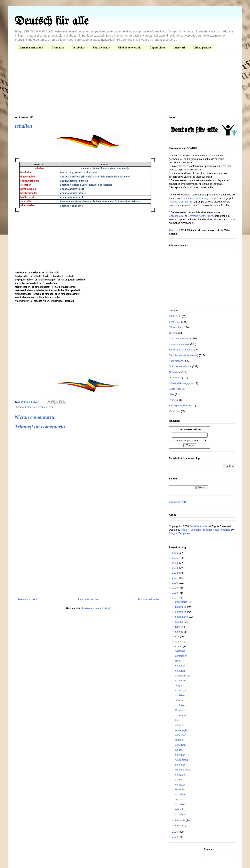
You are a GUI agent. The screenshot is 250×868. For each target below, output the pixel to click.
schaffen (180, 814)
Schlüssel (181, 651)
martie (179, 646)
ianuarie (180, 825)
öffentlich (180, 809)
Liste (172, 394)
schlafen (180, 671)
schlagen (180, 666)
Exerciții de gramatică (181, 350)
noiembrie (181, 607)
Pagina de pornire (88, 599)
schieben (180, 695)
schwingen (181, 690)
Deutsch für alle (51, 21)
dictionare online (190, 429)
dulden (179, 740)
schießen (180, 680)
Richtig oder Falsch (180, 405)
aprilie (179, 642)
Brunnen (180, 710)
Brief (178, 661)
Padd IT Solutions (191, 530)
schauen (180, 775)
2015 (175, 837)
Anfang (179, 799)
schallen (180, 804)
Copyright (175, 230)
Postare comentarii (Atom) (97, 608)
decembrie (181, 602)
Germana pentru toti (31, 48)
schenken (181, 735)
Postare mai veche (149, 599)
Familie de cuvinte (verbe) (40, 407)
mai (178, 636)
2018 (175, 593)
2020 (175, 583)
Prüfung (173, 400)
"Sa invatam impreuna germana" (200, 198)
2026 (175, 553)
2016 (175, 832)
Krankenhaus (183, 676)
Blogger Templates (179, 533)
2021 (175, 578)
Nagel (179, 750)
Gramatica (58, 48)
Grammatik (175, 378)
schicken (180, 705)
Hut (177, 720)
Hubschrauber (183, 770)
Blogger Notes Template (217, 530)
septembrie (182, 617)
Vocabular (79, 48)
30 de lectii (175, 316)
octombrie (181, 612)
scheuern (180, 715)
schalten (180, 794)
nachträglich (182, 730)
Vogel (178, 686)
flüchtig (179, 780)
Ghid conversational (180, 366)
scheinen (180, 755)
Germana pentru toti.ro (200, 216)
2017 (175, 598)
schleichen (181, 656)
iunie (178, 632)
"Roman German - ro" (181, 202)
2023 (175, 568)
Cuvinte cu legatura (180, 338)
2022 (175, 573)
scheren (180, 725)
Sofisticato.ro (176, 216)
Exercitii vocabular (179, 344)
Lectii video (175, 389)
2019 (175, 588)
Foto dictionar (101, 48)
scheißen (180, 745)
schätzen (180, 785)
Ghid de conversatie (130, 48)
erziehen (180, 790)
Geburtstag (181, 760)
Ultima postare (202, 48)
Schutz (179, 700)
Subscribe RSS (177, 502)
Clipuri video (157, 48)
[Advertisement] (125, 84)
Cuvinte (173, 333)
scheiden (180, 765)
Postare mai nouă (28, 599)
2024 (175, 563)
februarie (181, 820)
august (179, 622)
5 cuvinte (174, 322)
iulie (178, 627)
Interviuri (179, 48)
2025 (175, 558)
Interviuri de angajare (181, 383)
